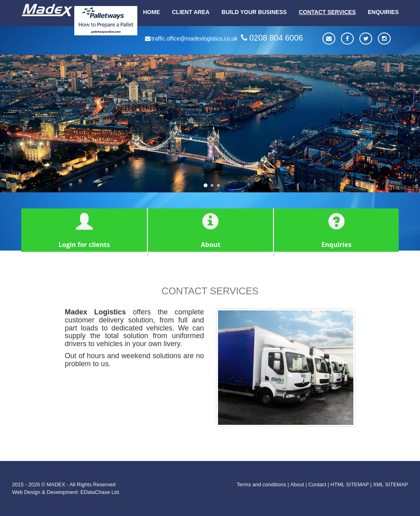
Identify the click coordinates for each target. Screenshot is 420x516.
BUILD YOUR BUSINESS (254, 12)
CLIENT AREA (191, 12)
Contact (317, 484)
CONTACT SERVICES (327, 12)
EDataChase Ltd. (100, 492)
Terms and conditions (262, 484)
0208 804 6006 (271, 38)
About (297, 484)
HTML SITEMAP (350, 484)
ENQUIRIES (383, 12)
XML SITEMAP (390, 484)
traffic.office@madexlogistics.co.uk (191, 39)
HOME (151, 12)
